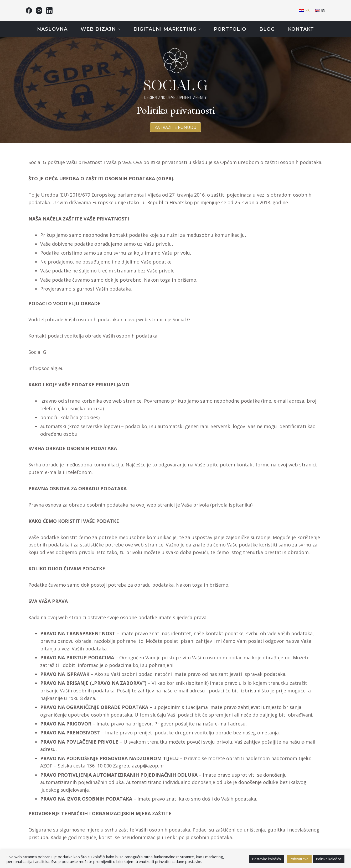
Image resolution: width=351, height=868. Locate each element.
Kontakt (301, 29)
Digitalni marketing (168, 29)
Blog (267, 29)
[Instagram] (39, 10)
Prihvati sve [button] (299, 859)
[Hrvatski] (304, 10)
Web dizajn (101, 29)
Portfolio (230, 29)
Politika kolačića (329, 859)
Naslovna (52, 29)
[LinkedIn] (49, 10)
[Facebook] (29, 10)
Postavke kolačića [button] (267, 859)
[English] (320, 10)
